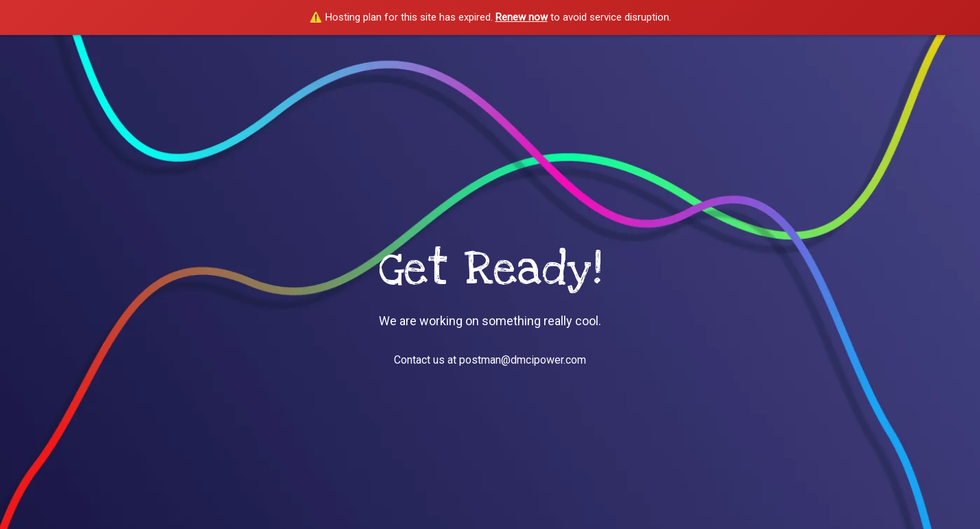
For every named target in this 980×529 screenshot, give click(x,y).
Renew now (522, 17)
